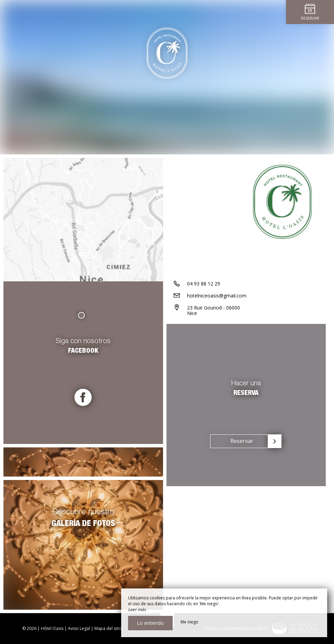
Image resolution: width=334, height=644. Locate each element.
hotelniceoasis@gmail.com (217, 296)
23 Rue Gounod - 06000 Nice (214, 311)
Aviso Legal (79, 628)
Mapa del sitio (108, 628)
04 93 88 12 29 (204, 284)
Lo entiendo (150, 623)
